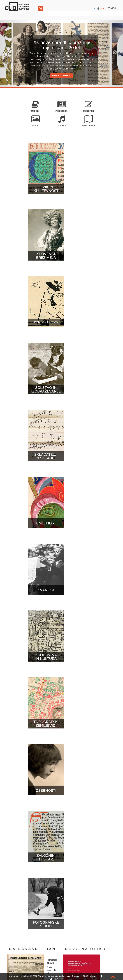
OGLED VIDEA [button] (61, 76)
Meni (112, 8)
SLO (95, 8)
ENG (102, 8)
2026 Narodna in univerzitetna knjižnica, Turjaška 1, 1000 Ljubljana (65, 976)
